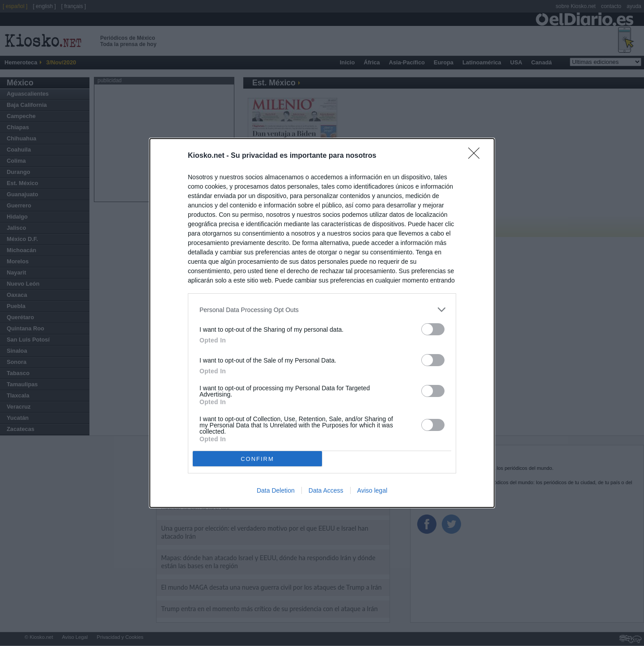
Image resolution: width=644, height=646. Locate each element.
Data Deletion (276, 490)
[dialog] (322, 323)
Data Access (326, 490)
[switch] (433, 329)
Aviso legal (372, 490)
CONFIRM (257, 459)
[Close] (477, 156)
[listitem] (322, 310)
